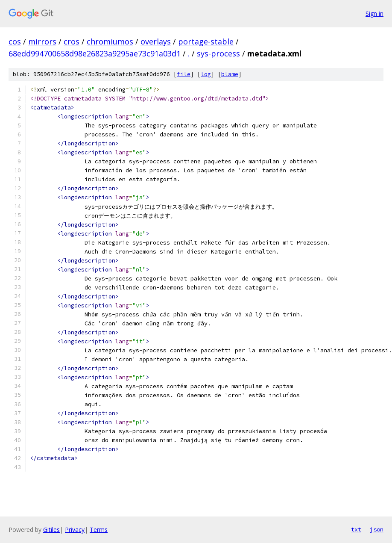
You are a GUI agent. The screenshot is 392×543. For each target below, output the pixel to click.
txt (356, 529)
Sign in (374, 13)
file (184, 74)
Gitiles (51, 530)
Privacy (75, 530)
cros (72, 41)
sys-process (218, 53)
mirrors (42, 41)
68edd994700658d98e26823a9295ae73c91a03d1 (95, 53)
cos (15, 41)
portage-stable (206, 41)
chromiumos (110, 41)
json (377, 529)
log (206, 74)
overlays (156, 41)
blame (230, 74)
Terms (99, 530)
